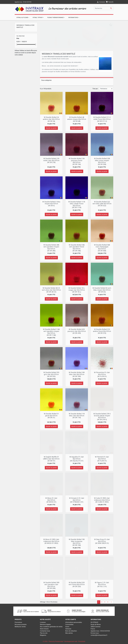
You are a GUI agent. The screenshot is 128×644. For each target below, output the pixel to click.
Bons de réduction (71, 631)
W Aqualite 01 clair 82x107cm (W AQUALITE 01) (77, 459)
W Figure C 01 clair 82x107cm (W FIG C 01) (102, 584)
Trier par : (95, 89)
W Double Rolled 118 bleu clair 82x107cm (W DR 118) (77, 416)
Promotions (18, 622)
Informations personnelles (74, 622)
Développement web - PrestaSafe (75, 641)
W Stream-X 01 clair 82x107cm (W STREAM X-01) (77, 500)
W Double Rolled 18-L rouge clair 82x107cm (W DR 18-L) (77, 290)
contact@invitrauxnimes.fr (99, 635)
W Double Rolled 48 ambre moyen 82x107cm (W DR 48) (77, 119)
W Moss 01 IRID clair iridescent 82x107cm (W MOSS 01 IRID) (51, 541)
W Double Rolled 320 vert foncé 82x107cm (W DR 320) (77, 584)
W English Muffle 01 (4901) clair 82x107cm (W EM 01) (51, 459)
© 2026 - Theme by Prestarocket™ (54, 641)
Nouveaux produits (21, 624)
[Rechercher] (104, 8)
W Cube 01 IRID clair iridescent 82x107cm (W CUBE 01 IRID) (102, 500)
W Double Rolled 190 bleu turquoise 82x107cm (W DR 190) (77, 542)
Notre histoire (44, 629)
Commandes (69, 624)
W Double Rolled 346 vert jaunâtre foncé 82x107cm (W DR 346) (77, 248)
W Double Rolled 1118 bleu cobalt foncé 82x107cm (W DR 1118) (77, 205)
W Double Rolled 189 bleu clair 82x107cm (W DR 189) (77, 374)
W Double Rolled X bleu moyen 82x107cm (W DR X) (51, 204)
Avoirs (67, 627)
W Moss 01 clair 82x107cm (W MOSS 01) (51, 500)
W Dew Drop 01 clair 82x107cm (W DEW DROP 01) (102, 541)
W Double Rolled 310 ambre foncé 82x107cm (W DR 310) (102, 331)
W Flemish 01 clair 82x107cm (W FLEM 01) (102, 459)
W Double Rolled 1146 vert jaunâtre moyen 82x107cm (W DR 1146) (51, 332)
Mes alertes (69, 633)
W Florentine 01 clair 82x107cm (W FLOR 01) (102, 374)
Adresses (68, 629)
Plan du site (44, 633)
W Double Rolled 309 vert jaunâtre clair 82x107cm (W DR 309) (51, 585)
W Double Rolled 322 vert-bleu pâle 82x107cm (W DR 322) (102, 204)
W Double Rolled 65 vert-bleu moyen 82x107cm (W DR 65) (102, 290)
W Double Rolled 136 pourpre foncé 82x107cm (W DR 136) (77, 161)
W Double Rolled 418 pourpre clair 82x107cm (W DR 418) (77, 331)
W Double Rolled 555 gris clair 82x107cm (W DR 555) (51, 374)
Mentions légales (45, 624)
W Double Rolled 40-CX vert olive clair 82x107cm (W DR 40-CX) (51, 290)
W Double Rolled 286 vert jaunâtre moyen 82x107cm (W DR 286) (51, 248)
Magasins (43, 635)
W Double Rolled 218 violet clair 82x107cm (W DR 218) (51, 160)
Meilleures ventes (20, 627)
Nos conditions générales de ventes (51, 627)
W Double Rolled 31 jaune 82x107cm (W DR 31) (51, 416)
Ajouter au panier (51, 128)
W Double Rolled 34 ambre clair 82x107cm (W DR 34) (51, 119)
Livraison (43, 622)
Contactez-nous (45, 631)
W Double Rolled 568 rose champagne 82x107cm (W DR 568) (102, 248)
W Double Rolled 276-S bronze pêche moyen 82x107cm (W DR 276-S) (102, 417)
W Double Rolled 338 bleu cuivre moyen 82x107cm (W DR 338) (102, 161)
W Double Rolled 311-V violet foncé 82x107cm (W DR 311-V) (102, 119)
